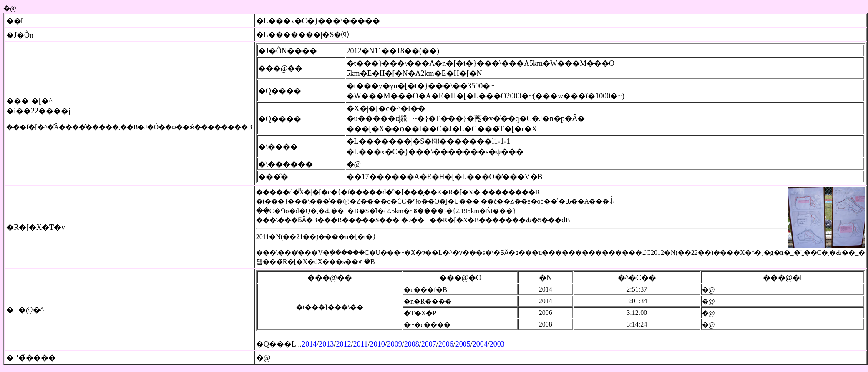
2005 (463, 344)
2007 (429, 344)
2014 (309, 344)
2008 (412, 344)
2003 (497, 344)
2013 (326, 344)
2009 (395, 344)
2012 (343, 344)
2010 (377, 344)
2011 (360, 344)
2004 (480, 344)
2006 (446, 344)
